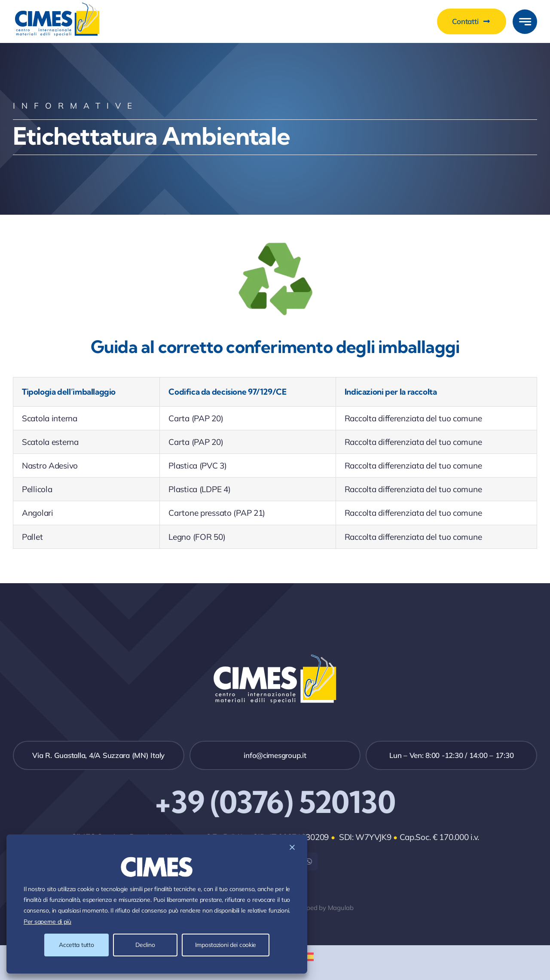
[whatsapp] (309, 861)
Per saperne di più (47, 922)
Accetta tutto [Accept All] (76, 945)
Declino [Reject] (145, 945)
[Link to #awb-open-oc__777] (525, 22)
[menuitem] (307, 957)
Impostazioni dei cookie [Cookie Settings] (226, 945)
